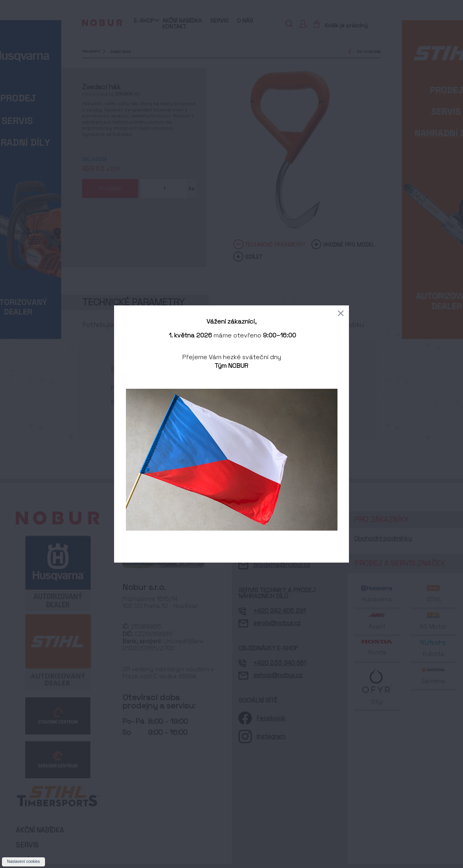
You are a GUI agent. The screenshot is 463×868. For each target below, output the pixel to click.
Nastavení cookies (23, 861)
